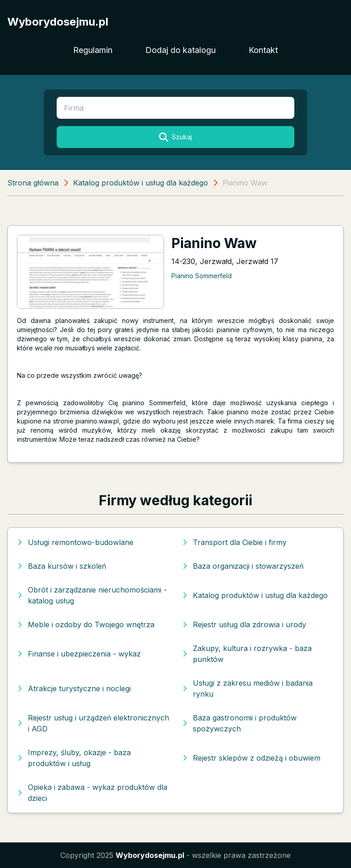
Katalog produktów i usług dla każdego (141, 183)
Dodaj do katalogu (181, 50)
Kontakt (263, 50)
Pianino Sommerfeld (202, 276)
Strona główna (33, 183)
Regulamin (93, 50)
